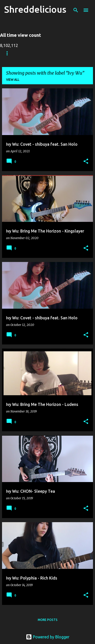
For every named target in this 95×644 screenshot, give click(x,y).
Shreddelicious (35, 9)
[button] (86, 162)
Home (9, 53)
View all (13, 80)
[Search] (76, 10)
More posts (48, 620)
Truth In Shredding (42, 53)
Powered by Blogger (48, 637)
